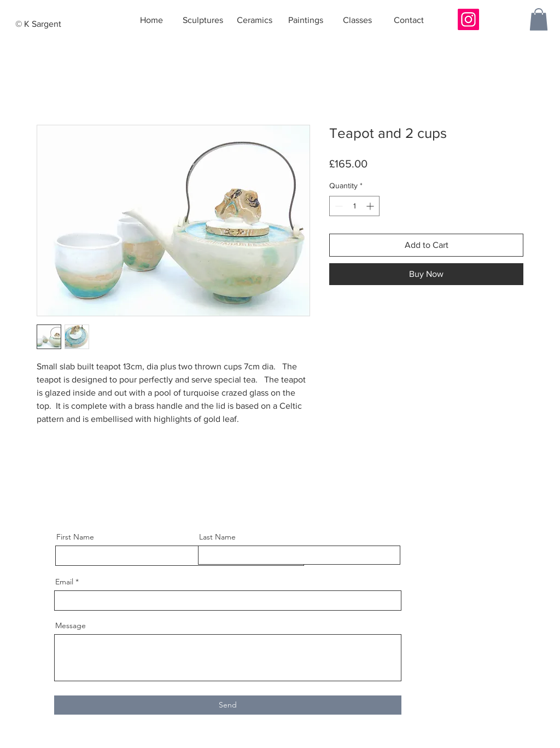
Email (64, 582)
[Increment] (371, 206)
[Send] (228, 705)
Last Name (217, 537)
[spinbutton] (354, 206)
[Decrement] (338, 206)
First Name (75, 537)
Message (71, 625)
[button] (539, 19)
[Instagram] (468, 19)
